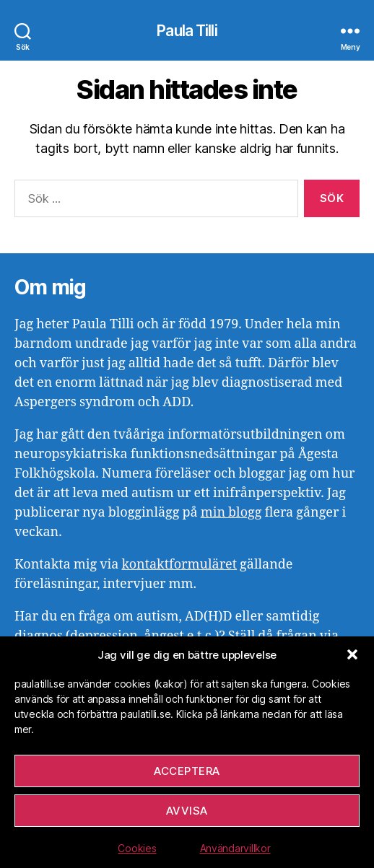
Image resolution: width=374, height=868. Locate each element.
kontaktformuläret (179, 565)
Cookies (137, 848)
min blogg (231, 513)
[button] (352, 654)
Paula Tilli (187, 31)
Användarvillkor (235, 848)
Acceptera (187, 771)
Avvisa (187, 811)
